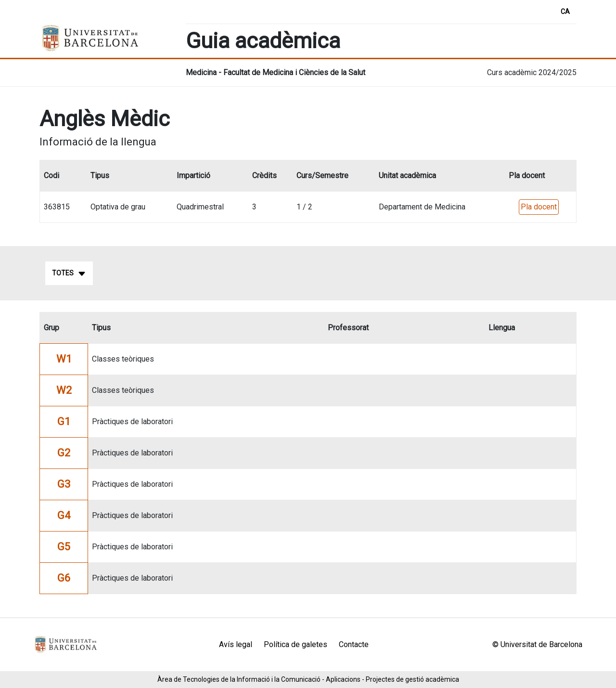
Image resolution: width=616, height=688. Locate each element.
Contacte (354, 644)
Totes (69, 273)
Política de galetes (295, 644)
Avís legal (236, 644)
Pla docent (539, 207)
